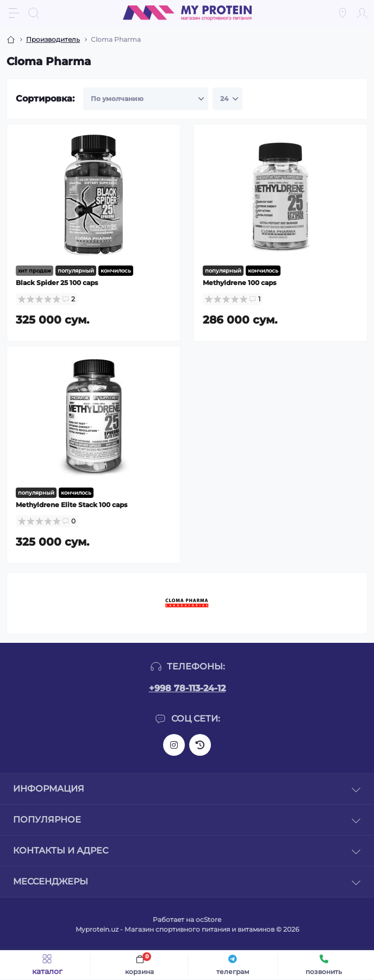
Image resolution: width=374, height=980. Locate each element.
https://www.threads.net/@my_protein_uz (200, 745)
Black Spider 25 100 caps (57, 283)
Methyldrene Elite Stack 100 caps (71, 505)
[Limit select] (227, 99)
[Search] (34, 13)
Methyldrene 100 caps (239, 283)
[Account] (362, 13)
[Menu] (14, 13)
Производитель (53, 39)
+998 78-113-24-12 (187, 688)
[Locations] (342, 13)
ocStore (208, 919)
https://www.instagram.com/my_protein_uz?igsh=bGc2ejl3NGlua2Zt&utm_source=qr (174, 745)
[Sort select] (146, 99)
